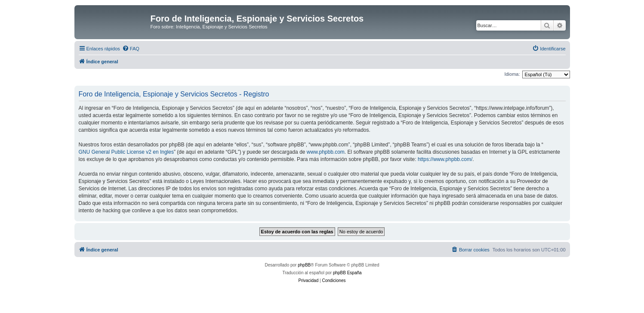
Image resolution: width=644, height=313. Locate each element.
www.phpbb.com (326, 152)
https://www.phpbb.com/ (445, 159)
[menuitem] (131, 49)
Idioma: (512, 74)
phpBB (304, 265)
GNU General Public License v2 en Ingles (126, 152)
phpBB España (347, 273)
